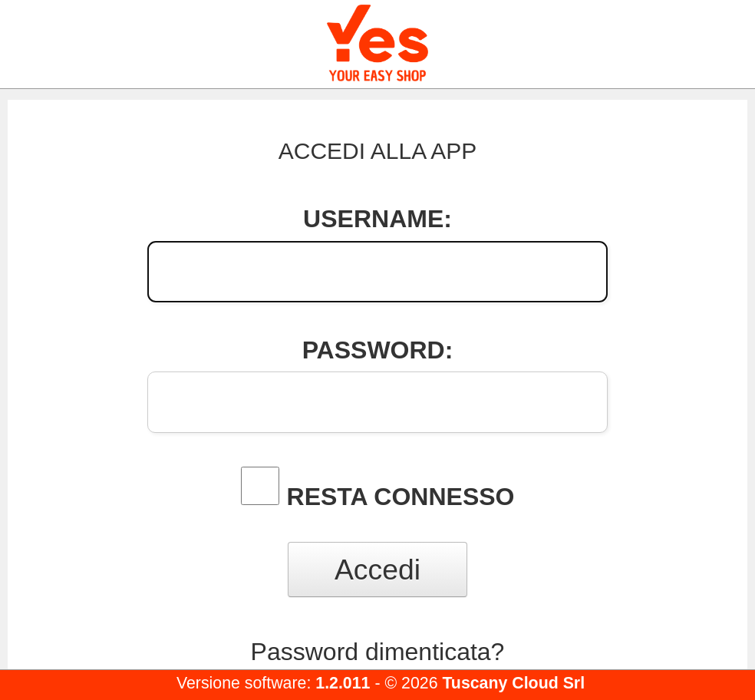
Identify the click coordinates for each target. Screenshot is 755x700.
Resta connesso (401, 497)
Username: (377, 219)
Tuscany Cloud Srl (513, 683)
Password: (378, 350)
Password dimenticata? (378, 652)
